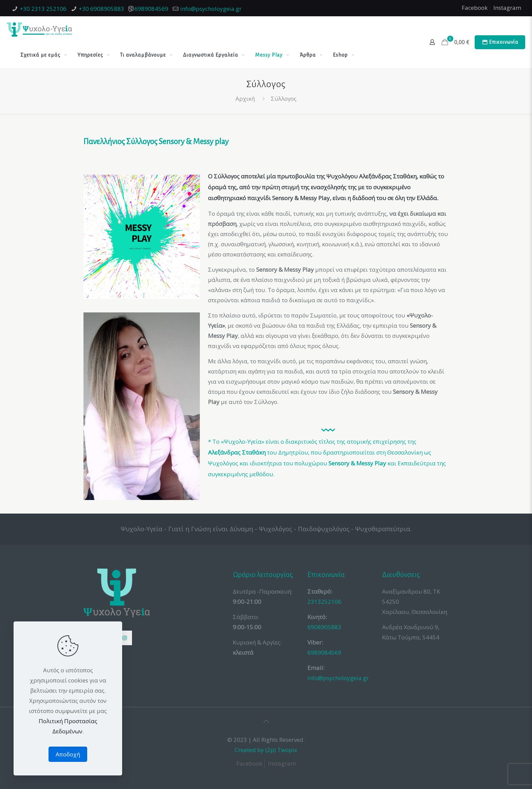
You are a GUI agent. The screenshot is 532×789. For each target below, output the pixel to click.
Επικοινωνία (500, 42)
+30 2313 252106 (43, 9)
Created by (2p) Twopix (266, 750)
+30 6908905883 (101, 9)
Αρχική (245, 99)
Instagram (507, 8)
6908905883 (324, 627)
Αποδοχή (68, 754)
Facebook (475, 8)
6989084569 (151, 9)
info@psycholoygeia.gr (211, 9)
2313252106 (324, 602)
